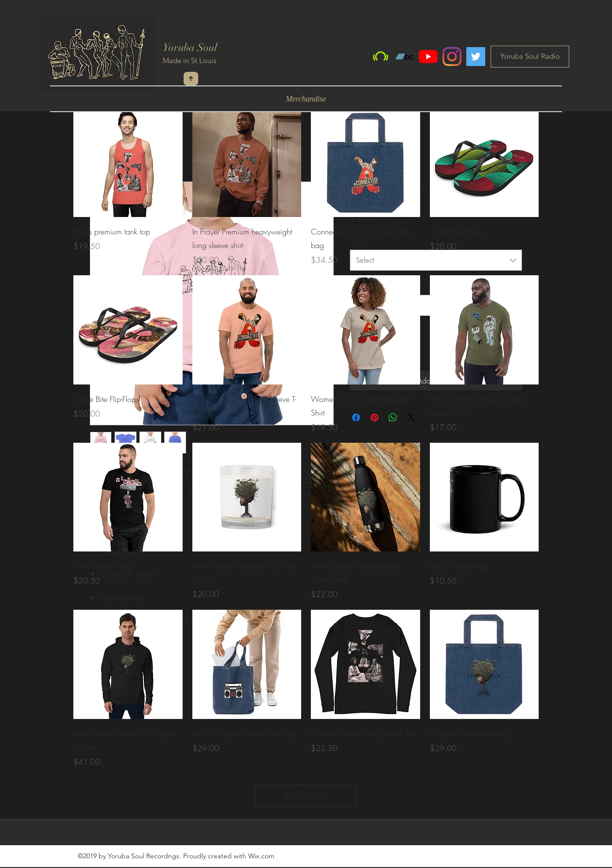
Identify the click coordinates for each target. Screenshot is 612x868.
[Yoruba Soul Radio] (530, 57)
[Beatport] (381, 57)
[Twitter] (476, 57)
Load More (306, 796)
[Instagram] (452, 57)
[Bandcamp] (404, 57)
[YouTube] (428, 57)
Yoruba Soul (190, 47)
